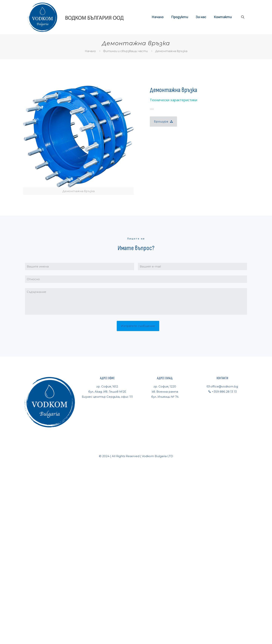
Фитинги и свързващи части (125, 51)
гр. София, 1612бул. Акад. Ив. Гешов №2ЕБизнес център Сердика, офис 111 (107, 392)
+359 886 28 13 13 (224, 392)
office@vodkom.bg (224, 386)
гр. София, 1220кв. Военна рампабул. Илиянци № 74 (165, 392)
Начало (90, 51)
